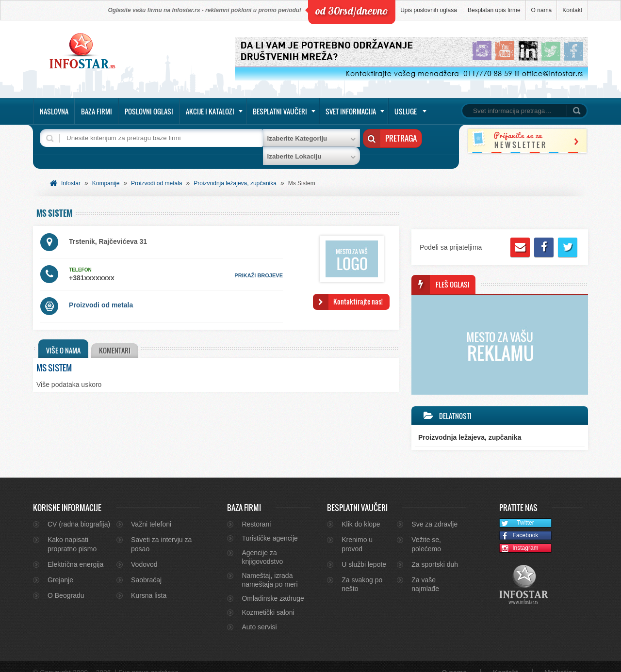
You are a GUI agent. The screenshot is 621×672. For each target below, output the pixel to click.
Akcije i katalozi (210, 111)
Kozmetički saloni (268, 601)
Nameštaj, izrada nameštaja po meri (270, 568)
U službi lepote (364, 552)
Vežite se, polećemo (426, 532)
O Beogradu (66, 583)
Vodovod (144, 552)
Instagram (519, 536)
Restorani (256, 512)
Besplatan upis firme (494, 10)
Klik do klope (361, 512)
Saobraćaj (146, 568)
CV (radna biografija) (79, 512)
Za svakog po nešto (362, 572)
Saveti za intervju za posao (161, 532)
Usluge (406, 111)
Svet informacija (351, 111)
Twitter (517, 511)
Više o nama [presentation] (63, 338)
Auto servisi (259, 615)
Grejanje (60, 568)
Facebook (519, 524)
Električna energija (75, 552)
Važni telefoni (151, 512)
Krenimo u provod (357, 532)
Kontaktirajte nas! (358, 289)
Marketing (560, 660)
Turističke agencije (270, 527)
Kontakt (572, 10)
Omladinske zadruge (273, 586)
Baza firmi (97, 111)
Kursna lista (149, 583)
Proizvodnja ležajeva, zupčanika (235, 171)
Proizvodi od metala (156, 171)
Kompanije (106, 171)
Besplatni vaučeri (280, 111)
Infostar (71, 171)
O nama (542, 10)
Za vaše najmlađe (425, 572)
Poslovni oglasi (149, 111)
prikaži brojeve (259, 263)
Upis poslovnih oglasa (429, 10)
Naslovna (54, 111)
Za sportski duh (435, 552)
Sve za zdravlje (434, 512)
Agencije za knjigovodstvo (262, 545)
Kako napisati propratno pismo (72, 532)
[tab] (63, 336)
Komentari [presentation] (117, 338)
